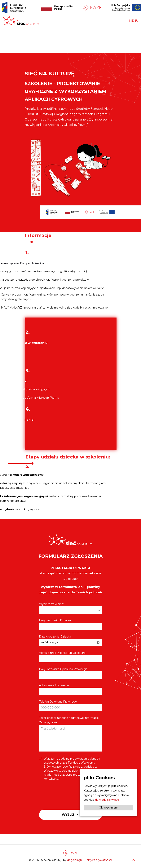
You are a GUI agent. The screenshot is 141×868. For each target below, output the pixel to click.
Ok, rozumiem (108, 808)
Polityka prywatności (98, 860)
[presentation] (68, 794)
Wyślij (70, 815)
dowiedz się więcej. (108, 800)
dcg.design (75, 860)
